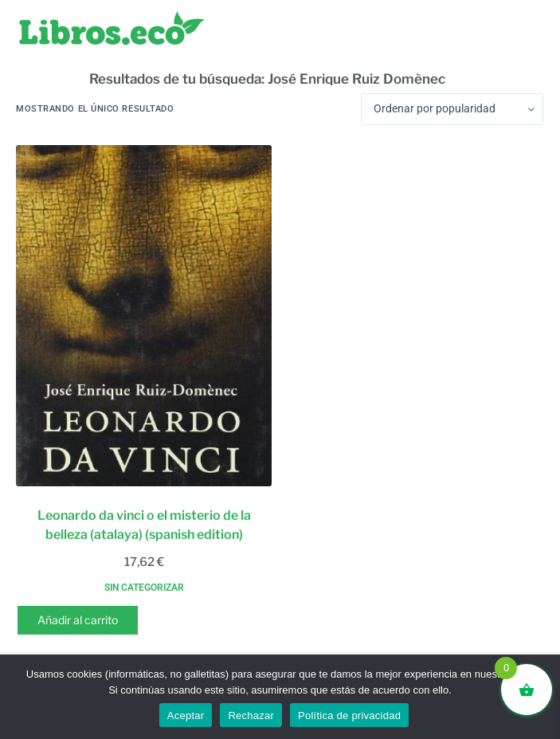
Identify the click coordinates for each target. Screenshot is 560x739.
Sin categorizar (144, 588)
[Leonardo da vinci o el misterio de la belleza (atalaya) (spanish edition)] (144, 316)
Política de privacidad (349, 715)
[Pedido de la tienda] (452, 109)
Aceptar (186, 715)
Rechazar (251, 715)
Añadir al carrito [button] (78, 620)
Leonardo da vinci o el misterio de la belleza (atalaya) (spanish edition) (144, 525)
